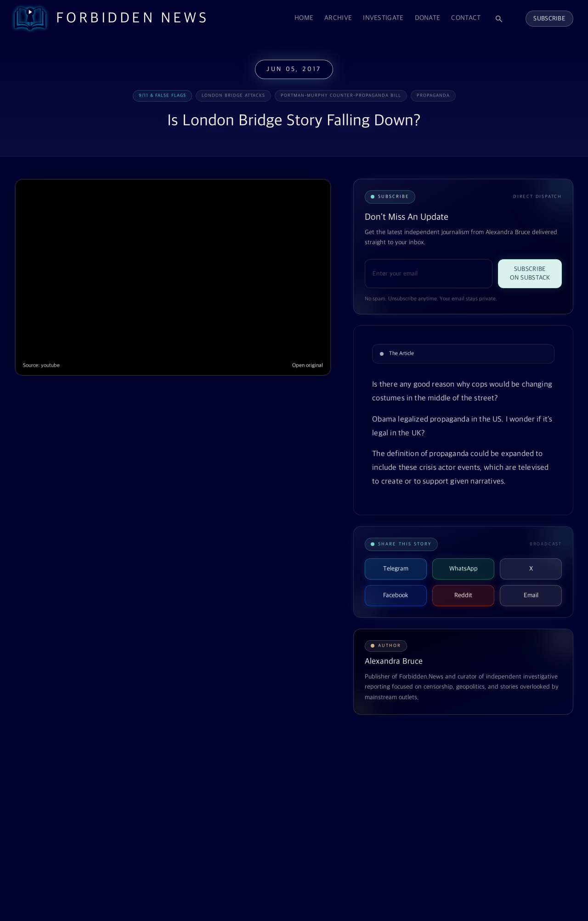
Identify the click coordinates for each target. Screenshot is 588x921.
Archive (338, 18)
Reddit (463, 595)
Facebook (396, 595)
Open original (308, 366)
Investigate (383, 18)
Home (304, 18)
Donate (428, 18)
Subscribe (549, 19)
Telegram (396, 569)
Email (531, 595)
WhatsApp (464, 569)
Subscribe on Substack (530, 273)
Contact (466, 18)
